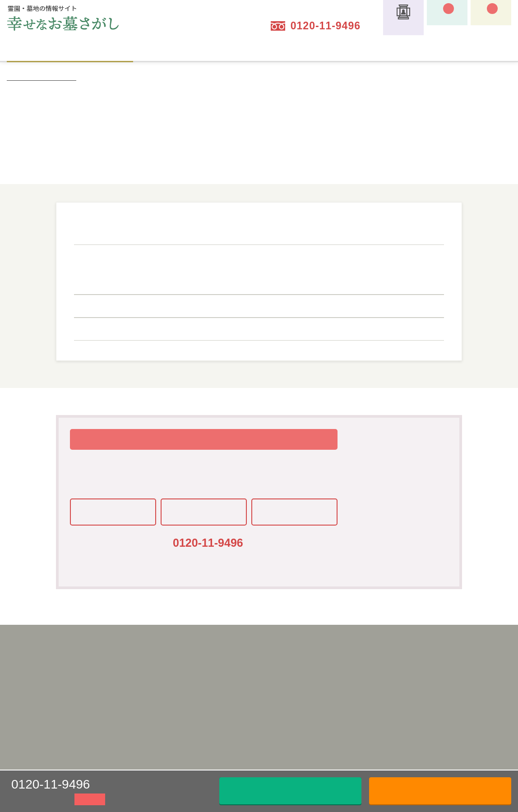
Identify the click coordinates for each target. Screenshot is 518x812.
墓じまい (196, 51)
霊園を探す (70, 50)
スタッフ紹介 (350, 687)
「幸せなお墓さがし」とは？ (273, 661)
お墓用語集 (347, 700)
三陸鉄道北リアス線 (180, 327)
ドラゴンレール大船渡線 (292, 254)
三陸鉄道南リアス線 (267, 327)
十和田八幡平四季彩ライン (191, 281)
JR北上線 (271, 267)
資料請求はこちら (440, 790)
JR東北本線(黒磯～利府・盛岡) (359, 281)
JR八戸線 (163, 254)
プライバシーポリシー (171, 687)
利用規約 (152, 674)
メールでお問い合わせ (291, 790)
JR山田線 (271, 281)
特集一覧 (343, 674)
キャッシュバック (356, 661)
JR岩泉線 (215, 254)
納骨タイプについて (322, 51)
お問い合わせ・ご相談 (463, 661)
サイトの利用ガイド (448, 51)
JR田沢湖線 (327, 267)
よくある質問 (350, 713)
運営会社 (152, 661)
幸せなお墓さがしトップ (42, 77)
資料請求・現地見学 (460, 674)
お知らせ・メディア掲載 (365, 739)
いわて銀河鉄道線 (176, 304)
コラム (340, 726)
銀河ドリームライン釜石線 (191, 267)
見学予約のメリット (261, 726)
